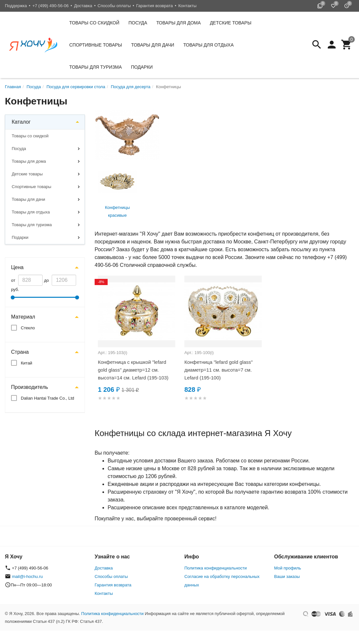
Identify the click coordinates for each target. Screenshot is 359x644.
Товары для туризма (96, 67)
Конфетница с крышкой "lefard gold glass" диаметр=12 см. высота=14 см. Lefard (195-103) (133, 370)
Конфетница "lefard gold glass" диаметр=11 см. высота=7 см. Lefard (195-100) (219, 370)
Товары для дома (179, 23)
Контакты (187, 6)
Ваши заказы (287, 576)
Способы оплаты (114, 6)
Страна (20, 352)
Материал (23, 317)
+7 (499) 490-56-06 (50, 6)
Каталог (21, 122)
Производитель (30, 387)
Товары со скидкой (94, 23)
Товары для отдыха (209, 45)
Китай (27, 363)
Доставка (83, 6)
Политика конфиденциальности (216, 568)
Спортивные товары (96, 45)
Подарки (142, 67)
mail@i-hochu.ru (27, 576)
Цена (17, 267)
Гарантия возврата (155, 6)
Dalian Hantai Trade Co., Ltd (47, 398)
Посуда (138, 23)
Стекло (28, 328)
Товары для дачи (153, 45)
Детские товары (231, 23)
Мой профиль (288, 568)
